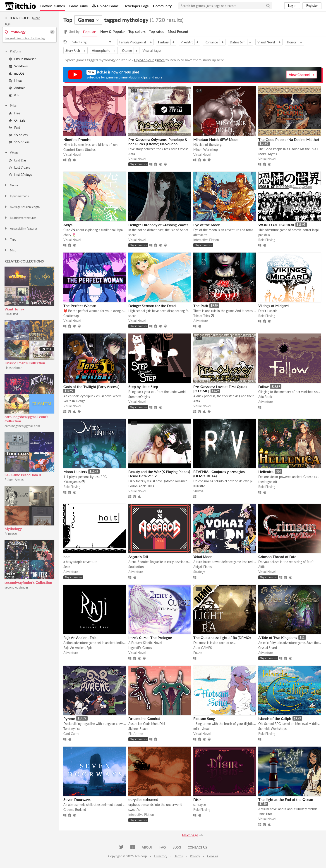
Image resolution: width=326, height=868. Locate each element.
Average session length (22, 207)
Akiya (68, 225)
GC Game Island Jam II (23, 475)
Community (162, 6)
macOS (17, 73)
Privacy (195, 856)
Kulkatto (199, 486)
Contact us (197, 847)
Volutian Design (74, 401)
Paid (14, 128)
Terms (179, 856)
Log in (292, 6)
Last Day (18, 160)
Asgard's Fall (138, 557)
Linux (15, 81)
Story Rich (73, 51)
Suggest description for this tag (25, 38)
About (147, 847)
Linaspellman (13, 368)
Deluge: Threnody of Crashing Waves (158, 225)
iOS (14, 95)
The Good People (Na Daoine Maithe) (289, 139)
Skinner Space (138, 729)
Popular (89, 32)
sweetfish (135, 810)
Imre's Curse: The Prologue (150, 637)
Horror (292, 42)
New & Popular (113, 31)
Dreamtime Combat (144, 718)
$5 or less (18, 135)
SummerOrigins (139, 397)
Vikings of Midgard (273, 306)
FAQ (163, 847)
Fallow (264, 387)
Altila (262, 567)
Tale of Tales (202, 316)
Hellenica (266, 472)
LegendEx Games (140, 648)
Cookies (213, 856)
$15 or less (19, 142)
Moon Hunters (75, 472)
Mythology (13, 529)
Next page (190, 835)
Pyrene (69, 718)
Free (14, 113)
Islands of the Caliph (275, 718)
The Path (201, 306)
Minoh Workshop (206, 150)
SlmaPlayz (11, 314)
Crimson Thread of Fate (277, 557)
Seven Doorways (77, 799)
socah (132, 235)
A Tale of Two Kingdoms (278, 637)
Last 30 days (20, 175)
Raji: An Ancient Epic (80, 637)
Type (10, 239)
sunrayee (200, 805)
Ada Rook (265, 397)
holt (67, 557)
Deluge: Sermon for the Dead (152, 306)
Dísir (197, 799)
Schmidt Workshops (272, 729)
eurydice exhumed (143, 799)
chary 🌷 (70, 235)
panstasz (264, 235)
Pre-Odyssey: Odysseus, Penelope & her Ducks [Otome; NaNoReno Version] (158, 144)
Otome (127, 51)
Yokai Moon (203, 557)
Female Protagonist (133, 42)
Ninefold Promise (77, 139)
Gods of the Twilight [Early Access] (91, 387)
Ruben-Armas (14, 480)
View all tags (151, 51)
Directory (161, 856)
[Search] (268, 6)
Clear (36, 18)
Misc (10, 250)
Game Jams (78, 6)
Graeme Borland (75, 810)
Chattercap (71, 316)
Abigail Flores (203, 567)
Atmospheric (101, 51)
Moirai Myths (268, 154)
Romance (211, 42)
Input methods (17, 196)
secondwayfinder (16, 587)
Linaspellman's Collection (25, 363)
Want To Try (14, 309)
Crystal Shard (268, 648)
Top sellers (137, 31)
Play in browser (22, 59)
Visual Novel (266, 42)
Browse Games (53, 6)
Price (10, 106)
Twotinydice (72, 729)
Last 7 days (19, 167)
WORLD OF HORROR (276, 225)
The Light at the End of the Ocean (286, 799)
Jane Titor (265, 814)
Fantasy (163, 42)
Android (17, 88)
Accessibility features (21, 229)
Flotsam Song (204, 718)
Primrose (11, 533)
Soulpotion (136, 567)
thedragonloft (268, 482)
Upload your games (149, 60)
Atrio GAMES (203, 648)
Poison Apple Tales (141, 486)
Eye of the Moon (207, 225)
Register (312, 6)
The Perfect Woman (80, 306)
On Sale (17, 120)
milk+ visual (201, 729)
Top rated (157, 31)
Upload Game (105, 6)
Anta (132, 154)
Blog (177, 847)
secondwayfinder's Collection (28, 582)
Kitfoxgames (72, 482)
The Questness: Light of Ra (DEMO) (222, 637)
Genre (11, 185)
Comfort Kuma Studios (79, 150)
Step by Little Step (143, 387)
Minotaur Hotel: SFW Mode (216, 139)
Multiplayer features (20, 218)
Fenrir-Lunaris (268, 311)
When (11, 153)
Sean (67, 567)
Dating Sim (238, 42)
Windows (18, 66)
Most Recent (178, 31)
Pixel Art (187, 42)
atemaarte (200, 235)
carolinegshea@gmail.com (22, 426)
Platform (13, 51)
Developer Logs (136, 6)
